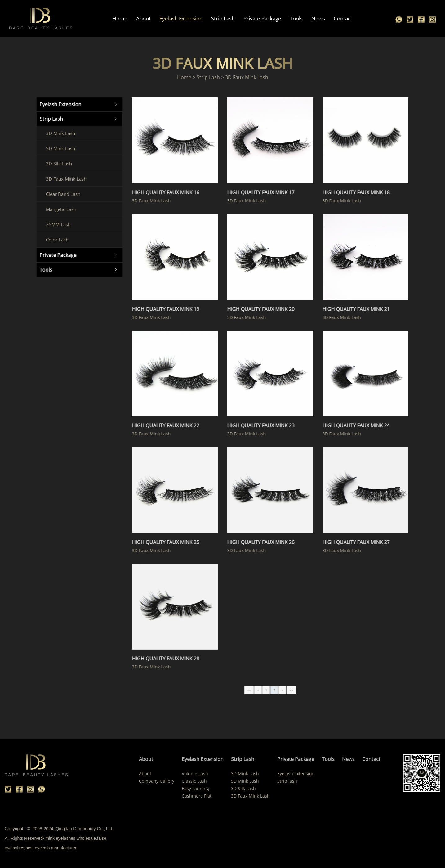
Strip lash (287, 781)
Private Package (262, 18)
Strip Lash (223, 18)
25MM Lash (56, 224)
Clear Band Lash (61, 194)
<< (256, 690)
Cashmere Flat (197, 796)
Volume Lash (195, 774)
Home (120, 18)
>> (298, 690)
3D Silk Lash (56, 164)
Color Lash (55, 240)
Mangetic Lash (59, 209)
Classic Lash (194, 781)
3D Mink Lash (58, 133)
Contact (343, 18)
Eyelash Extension (181, 18)
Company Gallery (157, 781)
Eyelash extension (296, 774)
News (318, 18)
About (143, 18)
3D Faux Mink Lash (64, 179)
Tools (296, 18)
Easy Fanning (195, 788)
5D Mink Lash (58, 148)
